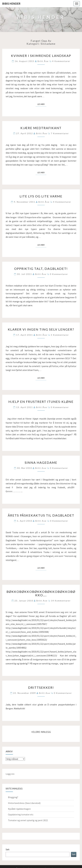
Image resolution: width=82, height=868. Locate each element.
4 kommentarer (61, 61)
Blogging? (13, 797)
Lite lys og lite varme (41, 196)
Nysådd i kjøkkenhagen (19, 809)
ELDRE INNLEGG (41, 732)
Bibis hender (11, 4)
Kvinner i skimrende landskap (41, 56)
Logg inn (10, 774)
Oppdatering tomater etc (21, 814)
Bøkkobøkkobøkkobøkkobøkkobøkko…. (41, 593)
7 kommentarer (60, 133)
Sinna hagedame (41, 463)
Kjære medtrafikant (41, 128)
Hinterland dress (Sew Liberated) (24, 803)
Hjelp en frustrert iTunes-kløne (41, 402)
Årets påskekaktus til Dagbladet (41, 515)
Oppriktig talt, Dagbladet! (41, 269)
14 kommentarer (61, 601)
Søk (7, 849)
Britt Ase (41, 468)
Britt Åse (43, 61)
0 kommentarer (59, 274)
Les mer (42, 104)
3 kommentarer (60, 335)
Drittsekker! (41, 687)
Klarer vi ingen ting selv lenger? (41, 329)
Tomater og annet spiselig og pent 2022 (28, 820)
